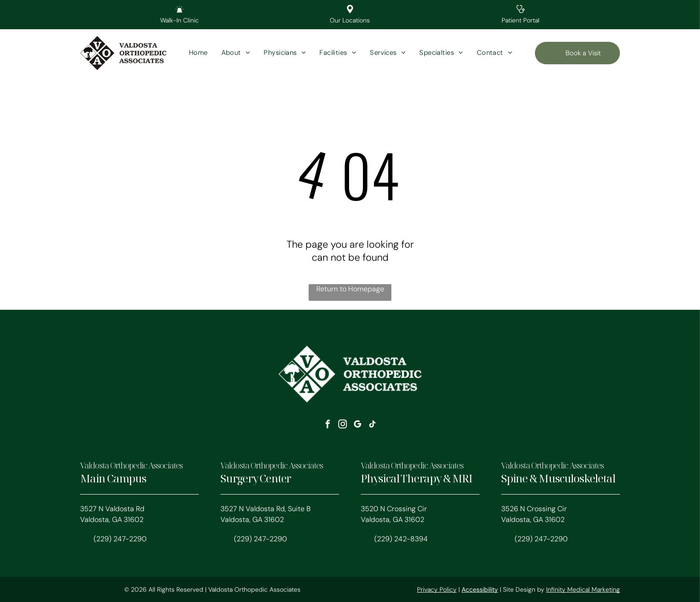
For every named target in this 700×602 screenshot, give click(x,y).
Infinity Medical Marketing (583, 589)
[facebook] (328, 426)
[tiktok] (372, 426)
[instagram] (343, 426)
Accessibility (480, 589)
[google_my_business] (358, 426)
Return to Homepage (350, 289)
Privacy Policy (437, 589)
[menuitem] (198, 53)
